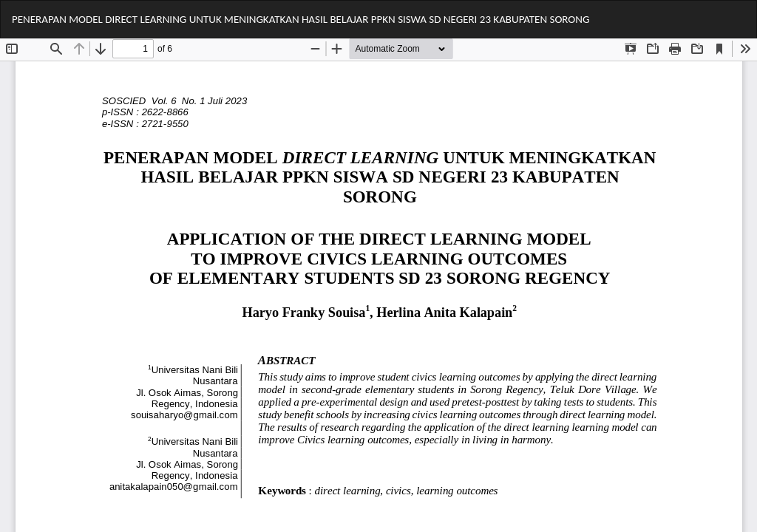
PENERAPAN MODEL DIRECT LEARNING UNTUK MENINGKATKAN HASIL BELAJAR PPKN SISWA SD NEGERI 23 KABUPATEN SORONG (301, 19)
